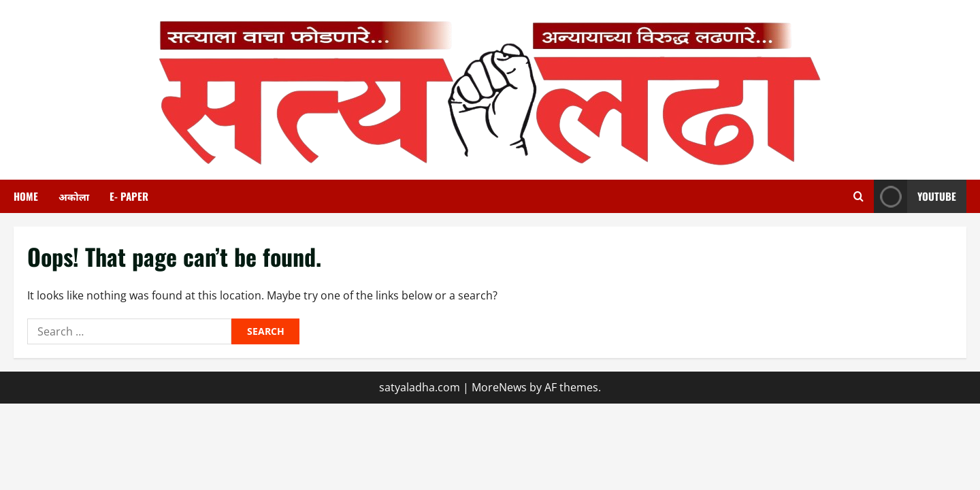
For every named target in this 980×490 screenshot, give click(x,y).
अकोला (74, 196)
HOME (26, 196)
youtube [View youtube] (915, 196)
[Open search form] (859, 196)
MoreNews (499, 387)
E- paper (129, 196)
